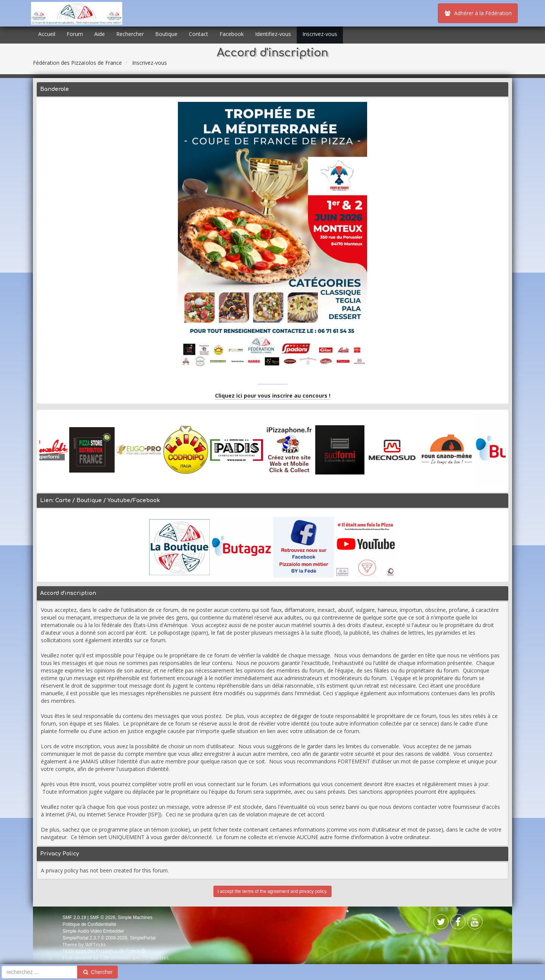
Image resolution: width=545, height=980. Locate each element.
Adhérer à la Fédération (478, 13)
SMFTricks (95, 945)
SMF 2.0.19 (74, 918)
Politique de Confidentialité (89, 924)
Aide (100, 34)
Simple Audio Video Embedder (93, 931)
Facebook (232, 34)
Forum (75, 34)
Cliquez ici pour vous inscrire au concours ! (273, 396)
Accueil (47, 34)
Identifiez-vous (273, 34)
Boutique (166, 34)
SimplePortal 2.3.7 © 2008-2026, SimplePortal (109, 938)
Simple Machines (135, 918)
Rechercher (130, 34)
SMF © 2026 (103, 918)
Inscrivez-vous (320, 34)
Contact (199, 34)
